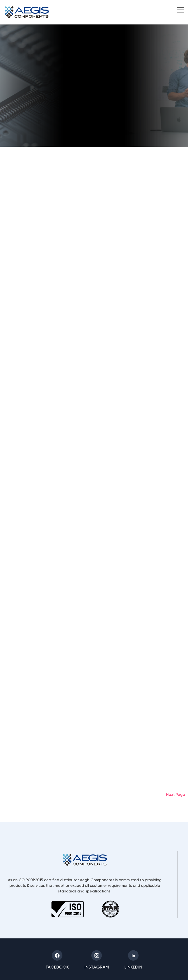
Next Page (176, 794)
